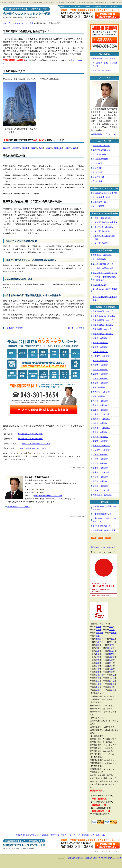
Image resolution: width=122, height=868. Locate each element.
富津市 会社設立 (100, 437)
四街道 (25, 148)
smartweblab (117, 858)
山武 (111, 669)
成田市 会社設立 (100, 374)
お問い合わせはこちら (107, 15)
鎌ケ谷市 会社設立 (101, 428)
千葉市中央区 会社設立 (103, 311)
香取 (98, 666)
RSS (94, 538)
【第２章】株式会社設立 (103, 227)
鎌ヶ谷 (110, 648)
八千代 (15, 148)
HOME (114, 7)
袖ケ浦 (112, 681)
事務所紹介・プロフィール (70, 7)
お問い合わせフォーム (102, 70)
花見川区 (100, 633)
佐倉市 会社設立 (100, 379)
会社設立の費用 (99, 154)
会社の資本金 (98, 177)
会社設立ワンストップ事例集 (105, 193)
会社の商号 (97, 163)
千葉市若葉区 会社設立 (103, 325)
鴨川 (111, 687)
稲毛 (111, 627)
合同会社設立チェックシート (30, 439)
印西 (98, 657)
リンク (116, 851)
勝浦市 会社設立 (100, 401)
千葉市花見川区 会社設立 (104, 316)
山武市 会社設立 (100, 486)
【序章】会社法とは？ (102, 218)
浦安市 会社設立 (100, 441)
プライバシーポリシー (103, 851)
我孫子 (112, 651)
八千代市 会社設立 (101, 414)
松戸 (111, 645)
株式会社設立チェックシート (30, 434)
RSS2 (101, 538)
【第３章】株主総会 (101, 231)
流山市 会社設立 (100, 410)
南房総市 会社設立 (101, 472)
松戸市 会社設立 (100, 361)
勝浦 (98, 681)
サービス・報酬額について (96, 7)
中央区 (99, 627)
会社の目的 (97, 168)
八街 (41, 148)
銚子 (111, 663)
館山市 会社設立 (100, 352)
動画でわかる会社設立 (102, 255)
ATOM (108, 538)
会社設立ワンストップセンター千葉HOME (32, 835)
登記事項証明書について (103, 264)
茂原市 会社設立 (100, 370)
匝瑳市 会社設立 (100, 477)
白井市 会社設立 (100, 463)
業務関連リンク (99, 285)
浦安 (98, 645)
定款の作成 (97, 181)
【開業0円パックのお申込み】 (103, 547)
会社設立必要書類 (100, 159)
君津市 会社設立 (100, 432)
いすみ (112, 678)
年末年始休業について (102, 514)
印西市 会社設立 (100, 459)
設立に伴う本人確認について (105, 273)
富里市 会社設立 (100, 468)
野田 (98, 654)
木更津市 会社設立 (101, 356)
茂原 (75, 148)
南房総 (99, 690)
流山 (98, 651)
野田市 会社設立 (100, 365)
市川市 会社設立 (100, 343)
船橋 (113, 639)
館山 (113, 690)
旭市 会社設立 (99, 387)
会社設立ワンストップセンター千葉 (26, 12)
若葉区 (114, 633)
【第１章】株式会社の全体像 (105, 222)
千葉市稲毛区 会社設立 (103, 320)
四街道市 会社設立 (101, 446)
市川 (113, 642)
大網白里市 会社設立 (102, 495)
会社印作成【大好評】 (102, 197)
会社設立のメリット (101, 146)
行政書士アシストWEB (75, 858)
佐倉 (33, 148)
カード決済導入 (99, 206)
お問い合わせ (101, 835)
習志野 (6, 148)
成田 (98, 663)
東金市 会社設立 (100, 383)
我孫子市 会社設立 (101, 419)
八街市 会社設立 (100, 455)
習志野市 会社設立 (101, 392)
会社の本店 (97, 172)
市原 (67, 148)
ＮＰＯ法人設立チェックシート (33, 448)
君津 (113, 684)
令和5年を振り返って (102, 526)
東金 (48, 148)
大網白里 (58, 148)
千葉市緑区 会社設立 (14, 328)
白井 (111, 654)
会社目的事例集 (99, 259)
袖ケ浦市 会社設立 (101, 450)
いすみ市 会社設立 (101, 490)
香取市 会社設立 (100, 481)
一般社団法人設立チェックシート (36, 444)
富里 (111, 666)
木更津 (99, 684)
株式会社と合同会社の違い (104, 268)
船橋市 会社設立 (100, 347)
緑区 (98, 636)
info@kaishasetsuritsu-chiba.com (48, 496)
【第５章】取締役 (100, 243)
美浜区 (99, 630)
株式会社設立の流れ (101, 150)
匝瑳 (98, 669)
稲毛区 (112, 630)
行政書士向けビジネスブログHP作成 (98, 858)
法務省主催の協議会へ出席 (104, 530)
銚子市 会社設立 (75, 328)
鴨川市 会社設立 (100, 423)
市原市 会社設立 (100, 405)
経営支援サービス (100, 202)
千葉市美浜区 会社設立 (103, 334)
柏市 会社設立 (99, 396)
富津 (98, 687)
